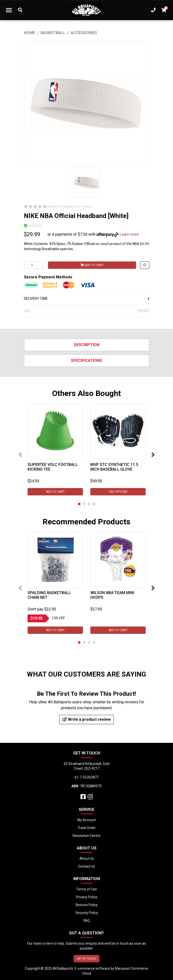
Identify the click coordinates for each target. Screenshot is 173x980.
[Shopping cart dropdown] (164, 10)
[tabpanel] (55, 450)
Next (153, 455)
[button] (145, 265)
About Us (87, 858)
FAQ (87, 921)
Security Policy (87, 913)
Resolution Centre (86, 836)
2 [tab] (84, 504)
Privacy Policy (87, 897)
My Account (86, 820)
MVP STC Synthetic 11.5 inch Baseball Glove (114, 467)
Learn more (129, 234)
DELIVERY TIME (87, 299)
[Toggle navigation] (9, 10)
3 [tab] (89, 504)
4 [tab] (94, 504)
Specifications (86, 361)
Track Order (87, 828)
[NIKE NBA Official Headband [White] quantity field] (34, 265)
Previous (20, 455)
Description (87, 345)
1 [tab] (79, 504)
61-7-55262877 (87, 777)
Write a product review (86, 719)
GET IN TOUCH (86, 959)
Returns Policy (87, 905)
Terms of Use (86, 889)
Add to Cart (92, 265)
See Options (118, 492)
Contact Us (86, 866)
